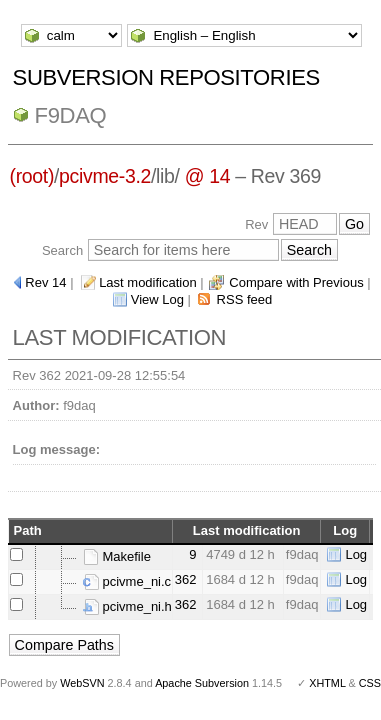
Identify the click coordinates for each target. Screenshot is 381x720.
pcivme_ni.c (127, 581)
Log (356, 554)
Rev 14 (45, 282)
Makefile (117, 556)
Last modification (148, 282)
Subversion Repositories (166, 77)
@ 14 (208, 176)
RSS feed (245, 299)
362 (186, 579)
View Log (157, 299)
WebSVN (82, 683)
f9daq (71, 115)
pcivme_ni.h (127, 606)
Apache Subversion (202, 683)
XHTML (327, 683)
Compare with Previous (296, 282)
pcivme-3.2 (105, 176)
